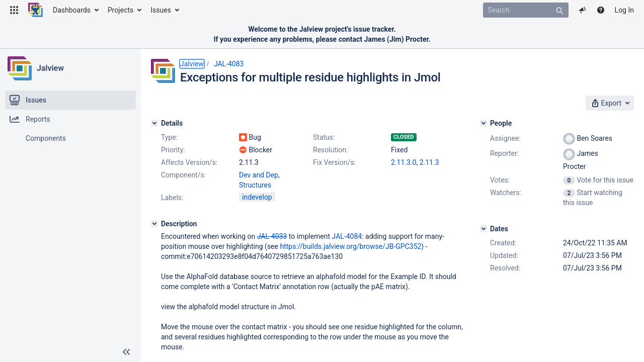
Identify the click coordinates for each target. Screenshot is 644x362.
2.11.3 (429, 162)
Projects (120, 10)
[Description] (154, 224)
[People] (484, 123)
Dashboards (72, 10)
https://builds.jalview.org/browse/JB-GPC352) (352, 246)
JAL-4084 (347, 236)
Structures (255, 185)
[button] (14, 10)
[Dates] (484, 229)
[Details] (154, 123)
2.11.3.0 (404, 162)
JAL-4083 (229, 64)
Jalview (50, 68)
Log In (624, 10)
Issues (161, 10)
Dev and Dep (259, 175)
